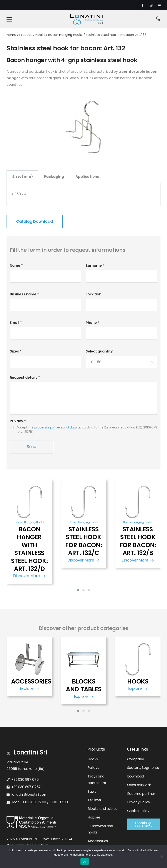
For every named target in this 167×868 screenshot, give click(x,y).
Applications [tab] (87, 177)
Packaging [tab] (54, 177)
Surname (95, 266)
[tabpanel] (83, 195)
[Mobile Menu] (9, 19)
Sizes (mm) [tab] (22, 177)
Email (16, 323)
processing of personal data (56, 427)
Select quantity (99, 351)
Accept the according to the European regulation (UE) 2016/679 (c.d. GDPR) (87, 429)
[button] (78, 590)
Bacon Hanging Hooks (29, 522)
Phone (93, 323)
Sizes (16, 351)
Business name (24, 294)
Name (16, 266)
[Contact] (158, 19)
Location (94, 294)
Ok (84, 862)
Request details (25, 378)
